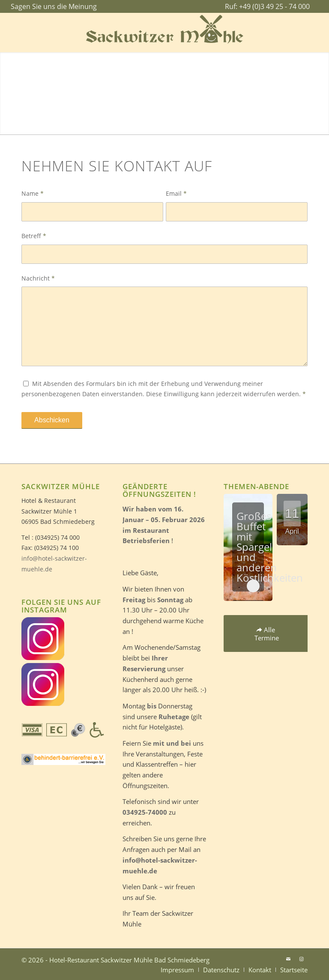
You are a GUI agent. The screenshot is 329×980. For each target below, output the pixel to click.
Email (176, 193)
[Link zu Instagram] (301, 959)
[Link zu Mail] (288, 959)
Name (33, 193)
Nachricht (38, 278)
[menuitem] (52, 7)
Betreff (34, 236)
